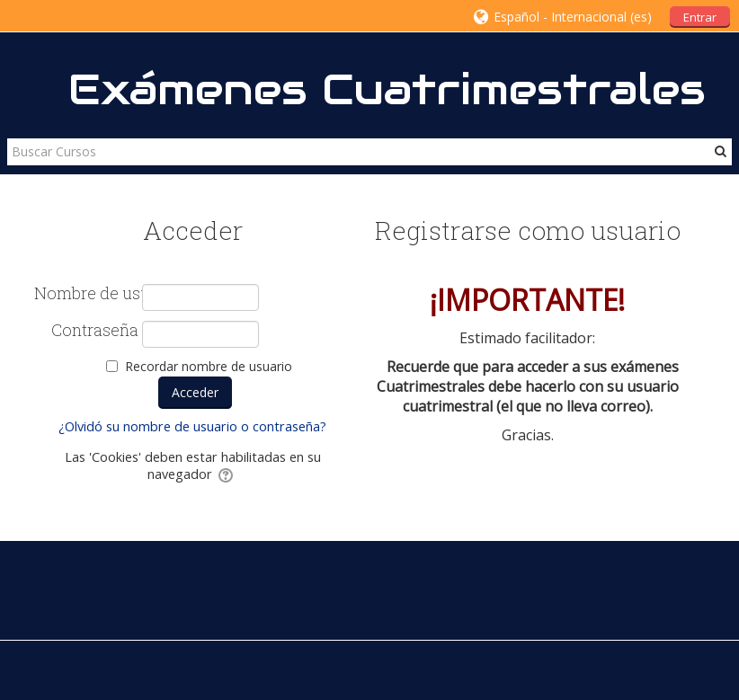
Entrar (700, 17)
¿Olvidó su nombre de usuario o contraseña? (192, 426)
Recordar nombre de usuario (209, 366)
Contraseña (95, 331)
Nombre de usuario (86, 294)
